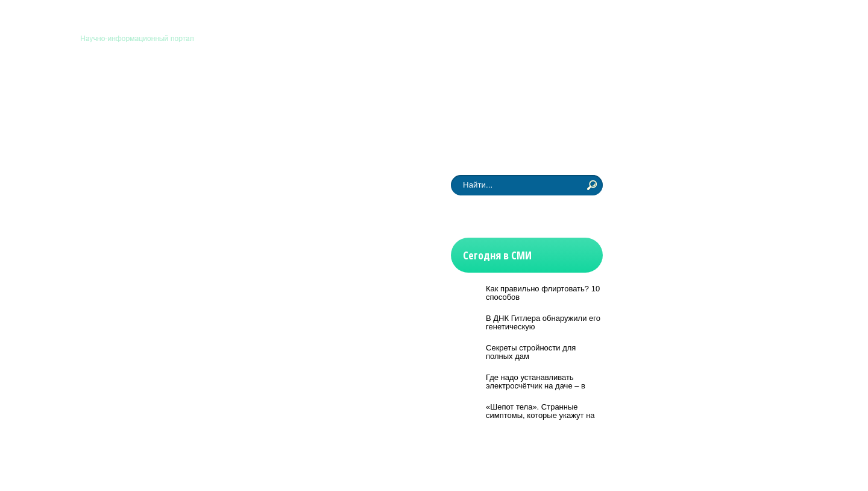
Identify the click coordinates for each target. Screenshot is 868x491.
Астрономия (125, 86)
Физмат (451, 86)
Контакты (586, 23)
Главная (542, 23)
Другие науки (518, 86)
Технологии (330, 86)
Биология (195, 86)
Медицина (260, 86)
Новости (117, 133)
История (395, 86)
